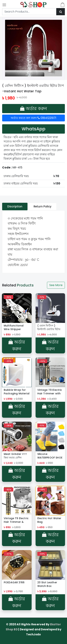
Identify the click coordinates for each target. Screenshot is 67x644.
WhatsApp (33, 129)
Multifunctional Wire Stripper (14, 327)
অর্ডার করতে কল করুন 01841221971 (33, 118)
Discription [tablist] (15, 206)
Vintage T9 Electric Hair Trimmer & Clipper (16, 520)
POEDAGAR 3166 (14, 582)
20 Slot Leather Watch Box (47, 584)
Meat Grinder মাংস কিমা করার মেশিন (15, 456)
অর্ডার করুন (33, 109)
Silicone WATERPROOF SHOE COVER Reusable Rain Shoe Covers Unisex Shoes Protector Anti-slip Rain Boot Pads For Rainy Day (50, 456)
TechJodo (33, 634)
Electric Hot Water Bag (49, 520)
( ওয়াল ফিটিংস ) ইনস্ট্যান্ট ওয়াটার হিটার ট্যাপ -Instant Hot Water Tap (49, 327)
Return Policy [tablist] (43, 206)
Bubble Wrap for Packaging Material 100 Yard (17, 392)
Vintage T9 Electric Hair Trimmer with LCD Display (50, 392)
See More (56, 285)
